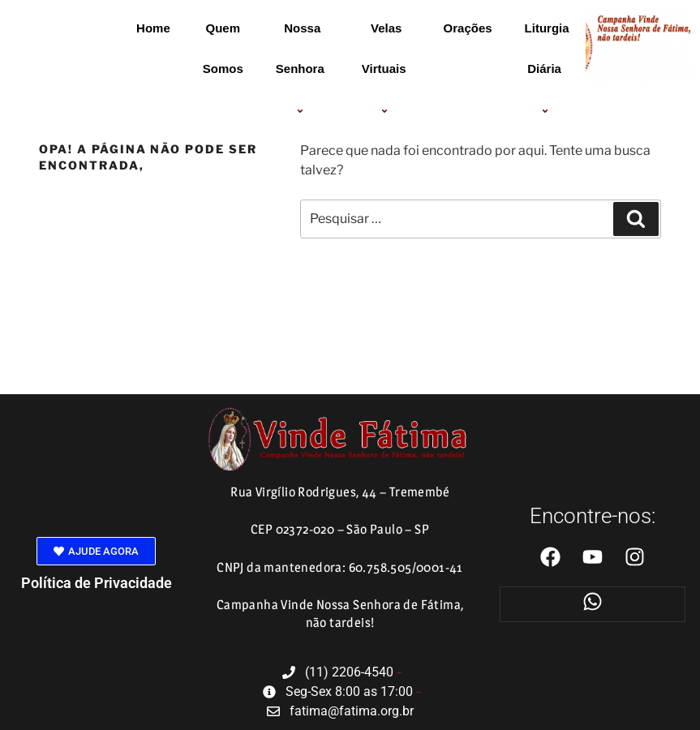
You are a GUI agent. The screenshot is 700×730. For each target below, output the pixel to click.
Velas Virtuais (387, 69)
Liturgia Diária (547, 69)
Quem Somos (223, 48)
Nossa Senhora (303, 69)
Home (153, 28)
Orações (468, 28)
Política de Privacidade (97, 583)
